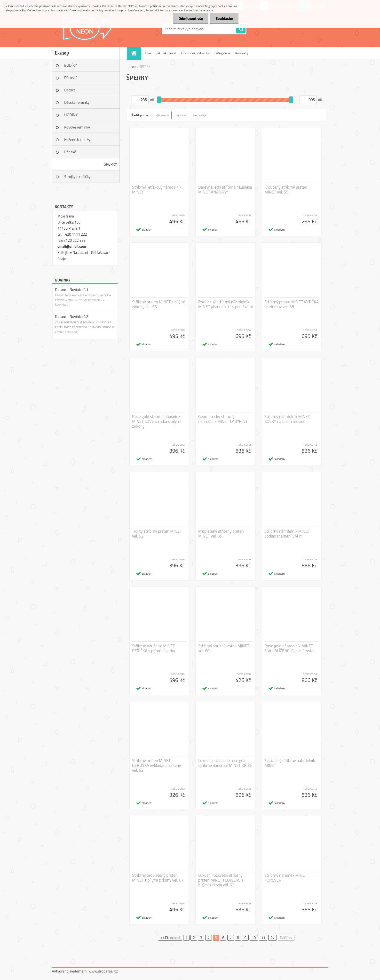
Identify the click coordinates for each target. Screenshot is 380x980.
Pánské (70, 152)
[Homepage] (135, 53)
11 (263, 938)
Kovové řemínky (77, 127)
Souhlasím (224, 18)
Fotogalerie (222, 53)
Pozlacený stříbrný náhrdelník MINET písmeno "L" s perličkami (226, 304)
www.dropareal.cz (103, 971)
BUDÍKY (71, 65)
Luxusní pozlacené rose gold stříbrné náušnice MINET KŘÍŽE (225, 763)
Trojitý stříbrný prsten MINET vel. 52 (157, 534)
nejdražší (181, 115)
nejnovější (200, 115)
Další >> (286, 938)
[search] (241, 29)
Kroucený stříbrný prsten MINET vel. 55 (286, 190)
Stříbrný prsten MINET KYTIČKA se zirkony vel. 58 (292, 304)
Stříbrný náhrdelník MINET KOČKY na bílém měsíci (287, 419)
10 (254, 938)
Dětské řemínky (77, 102)
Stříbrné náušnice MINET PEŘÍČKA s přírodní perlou (154, 648)
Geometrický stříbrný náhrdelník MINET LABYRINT (223, 419)
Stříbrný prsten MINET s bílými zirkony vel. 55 (158, 304)
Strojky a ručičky (77, 177)
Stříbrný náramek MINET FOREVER (286, 878)
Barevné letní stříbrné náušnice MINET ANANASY (225, 190)
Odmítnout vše (189, 18)
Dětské (70, 90)
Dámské (71, 78)
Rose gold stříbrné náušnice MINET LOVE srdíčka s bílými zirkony (157, 421)
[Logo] (85, 29)
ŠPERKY (110, 164)
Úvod (133, 67)
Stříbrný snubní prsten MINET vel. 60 (224, 648)
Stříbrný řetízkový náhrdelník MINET (157, 190)
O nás (147, 53)
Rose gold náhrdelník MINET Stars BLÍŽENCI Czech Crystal (289, 648)
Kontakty (242, 53)
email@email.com (72, 246)
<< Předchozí (170, 938)
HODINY (71, 115)
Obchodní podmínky (195, 53)
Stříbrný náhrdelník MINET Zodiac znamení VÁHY (287, 534)
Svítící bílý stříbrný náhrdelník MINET (290, 763)
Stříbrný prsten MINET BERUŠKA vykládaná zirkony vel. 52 (156, 765)
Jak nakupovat (166, 53)
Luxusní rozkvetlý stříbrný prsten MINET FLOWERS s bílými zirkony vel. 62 (221, 880)
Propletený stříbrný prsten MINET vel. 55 (221, 534)
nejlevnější (161, 115)
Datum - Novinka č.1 (72, 289)
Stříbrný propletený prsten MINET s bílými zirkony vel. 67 (158, 878)
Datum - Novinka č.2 (72, 316)
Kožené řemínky (77, 139)
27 (273, 938)
